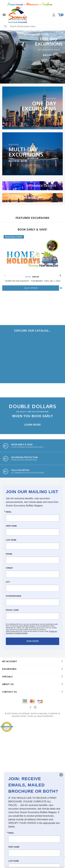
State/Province (14, 596)
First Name (11, 526)
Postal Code (12, 610)
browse (49, 56)
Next (60, 276)
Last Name (11, 540)
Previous (5, 276)
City (8, 582)
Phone (9, 554)
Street (9, 568)
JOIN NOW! (32, 641)
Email (9, 512)
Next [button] (56, 81)
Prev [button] (9, 81)
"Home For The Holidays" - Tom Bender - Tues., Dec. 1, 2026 (32, 281)
